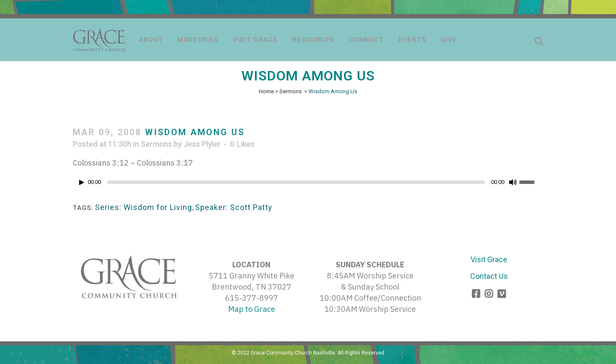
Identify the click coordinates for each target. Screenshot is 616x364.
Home (266, 91)
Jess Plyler (202, 144)
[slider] (296, 182)
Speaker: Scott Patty (234, 207)
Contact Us (489, 276)
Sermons (290, 91)
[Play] (82, 182)
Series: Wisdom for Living (144, 207)
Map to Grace (252, 309)
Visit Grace (489, 259)
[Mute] (513, 182)
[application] (308, 184)
